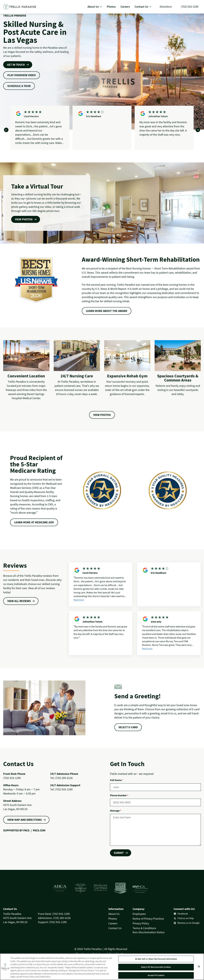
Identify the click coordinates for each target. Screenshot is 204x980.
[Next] (198, 130)
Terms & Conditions (144, 928)
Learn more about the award (107, 311)
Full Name (116, 780)
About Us (114, 914)
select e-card (128, 727)
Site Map (121, 954)
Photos (113, 919)
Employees (139, 914)
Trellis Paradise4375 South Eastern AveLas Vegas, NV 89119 (17, 918)
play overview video (22, 75)
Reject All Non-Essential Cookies (156, 968)
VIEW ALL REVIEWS (19, 601)
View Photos (102, 415)
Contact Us (115, 928)
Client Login (83, 954)
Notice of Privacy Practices (148, 919)
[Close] (199, 967)
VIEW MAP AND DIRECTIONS (25, 820)
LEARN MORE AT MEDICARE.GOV (34, 522)
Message (115, 811)
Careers (113, 923)
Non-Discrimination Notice (149, 932)
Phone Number (119, 795)
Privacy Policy (141, 923)
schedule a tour (19, 86)
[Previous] (6, 130)
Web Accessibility (103, 954)
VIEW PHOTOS (24, 219)
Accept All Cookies (156, 976)
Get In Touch (16, 65)
